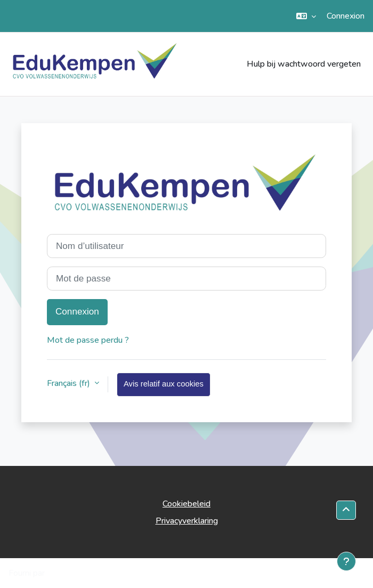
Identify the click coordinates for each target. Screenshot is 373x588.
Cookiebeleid (186, 504)
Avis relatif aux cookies (164, 384)
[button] (306, 16)
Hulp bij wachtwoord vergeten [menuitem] (304, 64)
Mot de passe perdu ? (88, 340)
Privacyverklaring (187, 521)
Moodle (62, 573)
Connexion (346, 16)
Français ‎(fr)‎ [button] (70, 383)
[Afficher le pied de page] (346, 561)
